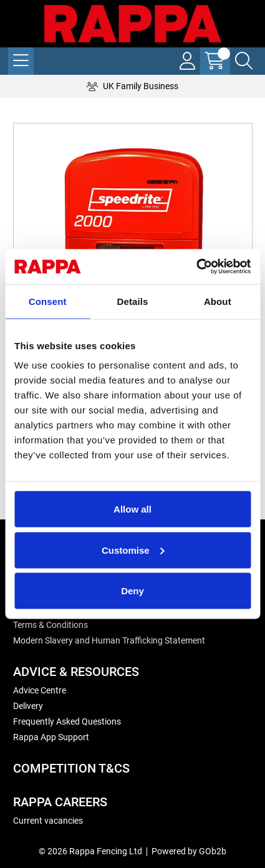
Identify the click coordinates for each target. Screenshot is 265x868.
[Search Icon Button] (244, 61)
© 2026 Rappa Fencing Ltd (90, 851)
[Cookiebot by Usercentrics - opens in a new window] (196, 267)
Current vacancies (48, 821)
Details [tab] (133, 301)
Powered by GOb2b (189, 851)
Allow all (132, 509)
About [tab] (218, 301)
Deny (132, 591)
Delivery (28, 706)
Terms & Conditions (51, 625)
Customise (133, 550)
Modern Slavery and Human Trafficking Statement (109, 640)
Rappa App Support (51, 737)
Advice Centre (40, 690)
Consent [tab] (48, 301)
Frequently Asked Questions (67, 721)
